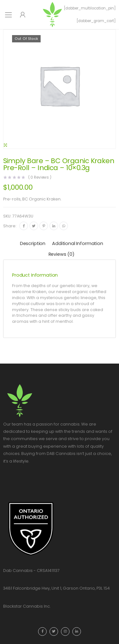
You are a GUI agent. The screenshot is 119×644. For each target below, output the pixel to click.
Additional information (78, 243)
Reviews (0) (62, 254)
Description (33, 243)
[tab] (33, 244)
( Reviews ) (40, 178)
